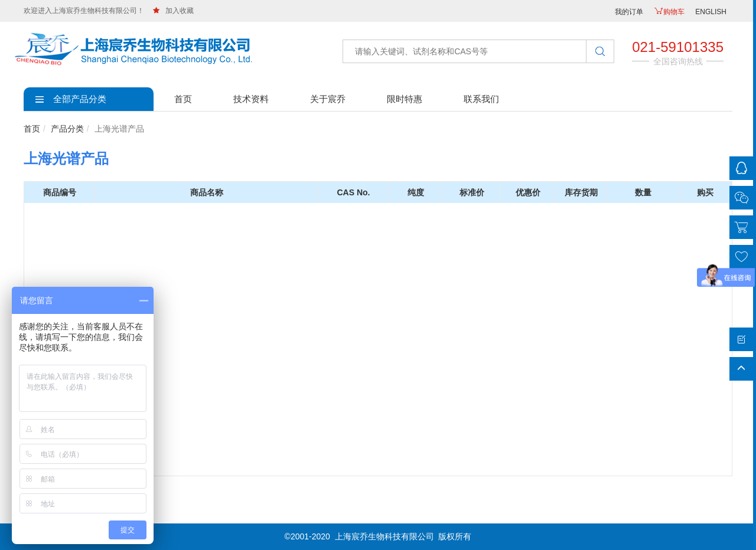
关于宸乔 (328, 99)
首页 (183, 99)
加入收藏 (173, 11)
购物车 (669, 12)
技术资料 (251, 99)
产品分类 (67, 129)
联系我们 (481, 99)
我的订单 (629, 12)
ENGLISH (711, 12)
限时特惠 (405, 99)
